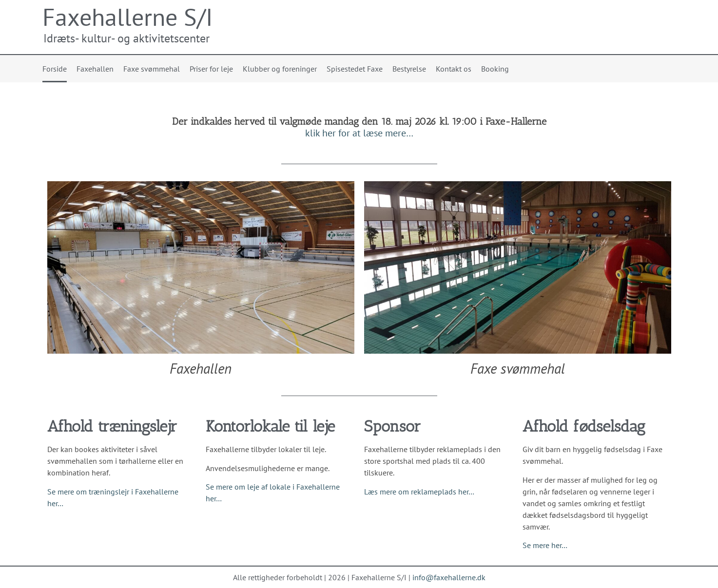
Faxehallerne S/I (128, 17)
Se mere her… (545, 545)
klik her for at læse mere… (359, 133)
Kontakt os (454, 69)
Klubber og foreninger (280, 69)
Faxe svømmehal (152, 69)
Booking (495, 69)
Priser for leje (211, 69)
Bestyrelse (409, 69)
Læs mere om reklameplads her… (419, 492)
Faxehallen (95, 69)
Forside (55, 69)
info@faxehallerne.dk (449, 577)
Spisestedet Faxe (355, 69)
